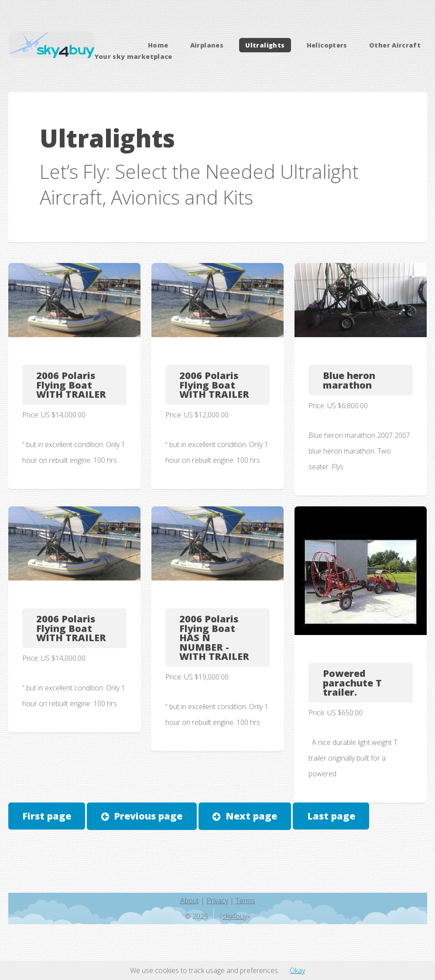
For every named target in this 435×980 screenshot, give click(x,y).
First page (47, 816)
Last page (331, 816)
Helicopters (327, 45)
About (190, 901)
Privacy (217, 901)
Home (158, 45)
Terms (245, 901)
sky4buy (235, 916)
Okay (297, 970)
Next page (251, 816)
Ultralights (265, 45)
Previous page (148, 816)
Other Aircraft (395, 45)
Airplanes (207, 45)
